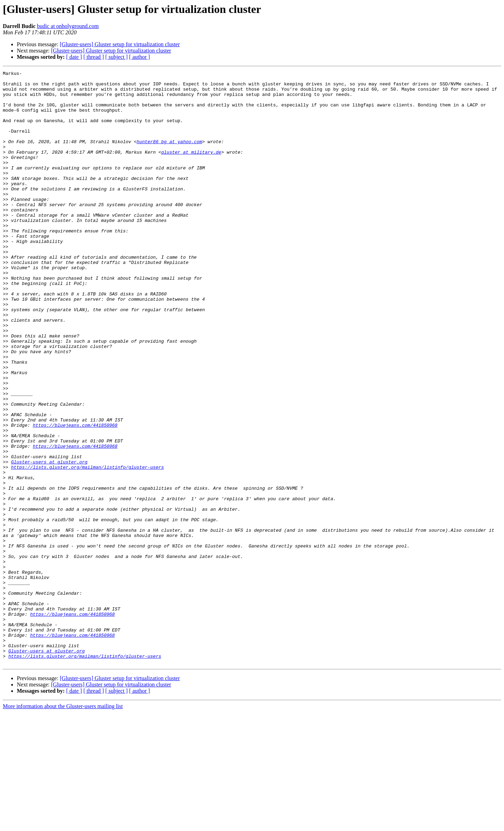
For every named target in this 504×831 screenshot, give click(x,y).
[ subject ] (117, 57)
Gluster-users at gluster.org (49, 540)
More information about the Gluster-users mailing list (63, 825)
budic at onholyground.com (68, 26)
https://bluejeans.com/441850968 (75, 496)
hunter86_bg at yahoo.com (169, 156)
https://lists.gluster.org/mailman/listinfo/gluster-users (87, 547)
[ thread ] (94, 57)
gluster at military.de (191, 169)
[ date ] (74, 57)
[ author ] (140, 57)
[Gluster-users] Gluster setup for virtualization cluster (120, 44)
